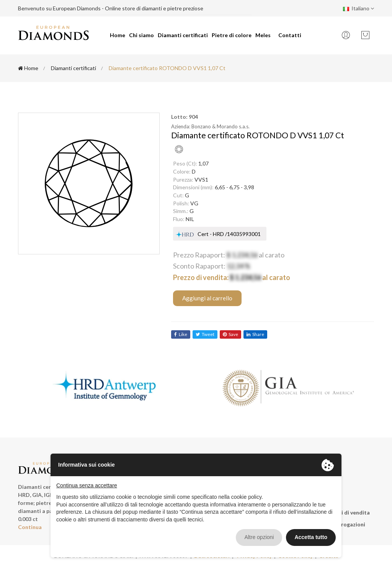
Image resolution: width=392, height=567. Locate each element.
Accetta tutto (311, 537)
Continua (30, 527)
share (255, 334)
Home (118, 35)
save (230, 334)
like (181, 334)
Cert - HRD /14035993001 (229, 234)
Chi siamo (141, 35)
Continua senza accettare (87, 485)
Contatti (290, 35)
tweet (205, 334)
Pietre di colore (232, 35)
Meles (263, 35)
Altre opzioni (259, 537)
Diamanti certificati (183, 35)
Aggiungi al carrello (207, 298)
